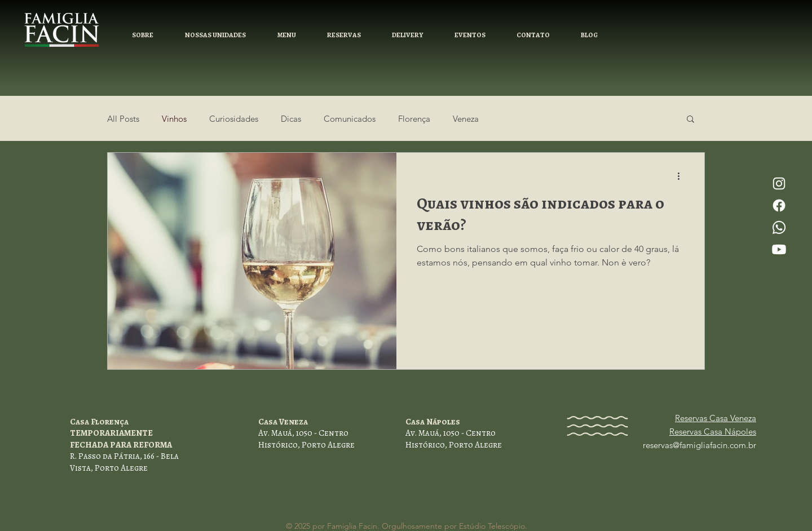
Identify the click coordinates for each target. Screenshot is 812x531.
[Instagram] (779, 183)
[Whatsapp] (779, 227)
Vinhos (174, 119)
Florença (414, 119)
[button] (344, 35)
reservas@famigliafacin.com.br (700, 445)
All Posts (123, 119)
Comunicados (350, 119)
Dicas (291, 119)
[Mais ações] (682, 176)
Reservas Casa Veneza (716, 418)
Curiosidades (234, 119)
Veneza (466, 119)
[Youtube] (779, 249)
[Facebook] (779, 205)
